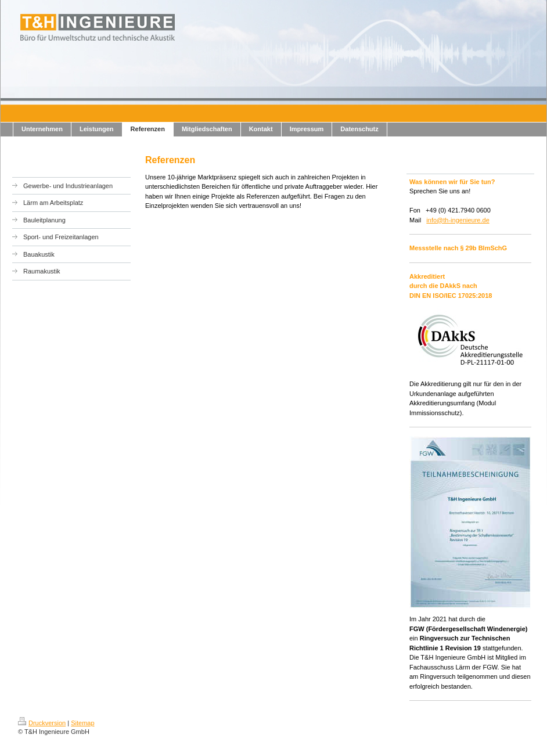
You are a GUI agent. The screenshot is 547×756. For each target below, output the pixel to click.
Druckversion (42, 723)
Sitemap (82, 723)
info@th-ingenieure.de (458, 220)
